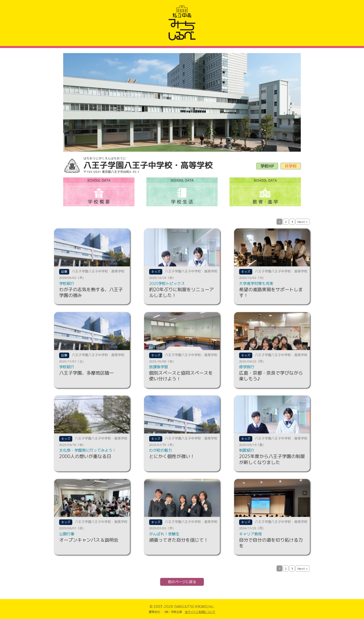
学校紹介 (67, 283)
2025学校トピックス (167, 283)
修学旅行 (247, 367)
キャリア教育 (251, 534)
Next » (303, 222)
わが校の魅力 (161, 450)
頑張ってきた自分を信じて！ (179, 540)
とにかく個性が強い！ (172, 456)
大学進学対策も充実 (256, 283)
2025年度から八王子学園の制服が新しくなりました (272, 459)
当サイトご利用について (200, 612)
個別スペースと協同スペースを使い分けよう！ (181, 376)
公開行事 (67, 534)
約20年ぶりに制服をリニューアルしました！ (181, 292)
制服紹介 (247, 450)
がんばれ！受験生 (164, 534)
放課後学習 (159, 367)
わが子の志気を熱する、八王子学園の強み (91, 292)
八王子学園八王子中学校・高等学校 (98, 271)
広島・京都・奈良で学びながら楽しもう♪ (271, 376)
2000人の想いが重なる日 (85, 456)
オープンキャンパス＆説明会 (89, 540)
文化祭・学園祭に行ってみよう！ (88, 450)
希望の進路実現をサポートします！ (271, 292)
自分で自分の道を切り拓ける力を (271, 543)
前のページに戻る (182, 582)
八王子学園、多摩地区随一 (86, 373)
